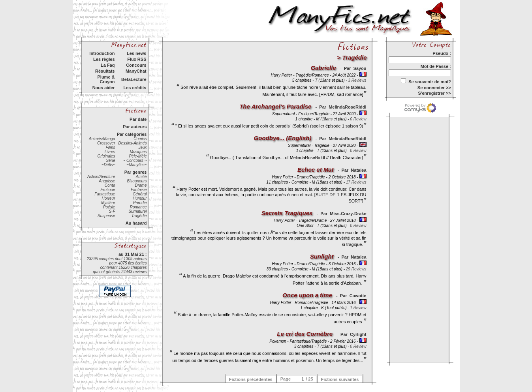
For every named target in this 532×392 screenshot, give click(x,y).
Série (110, 160)
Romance (138, 207)
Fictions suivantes (340, 379)
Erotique (108, 190)
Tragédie (139, 216)
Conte (110, 185)
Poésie (109, 207)
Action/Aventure (101, 177)
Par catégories (132, 134)
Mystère (108, 203)
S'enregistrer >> (434, 93)
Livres (110, 152)
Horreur (109, 198)
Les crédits (135, 88)
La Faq (108, 65)
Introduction (102, 53)
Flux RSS (137, 59)
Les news (137, 53)
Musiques (138, 152)
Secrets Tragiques (287, 213)
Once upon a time (307, 295)
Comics (140, 139)
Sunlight (322, 256)
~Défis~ (108, 165)
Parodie (140, 203)
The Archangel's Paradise (275, 106)
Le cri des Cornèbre (305, 334)
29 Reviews (356, 269)
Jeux (142, 147)
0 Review (358, 119)
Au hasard (136, 223)
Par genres (136, 172)
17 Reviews (356, 182)
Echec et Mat (316, 170)
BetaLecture (134, 79)
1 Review (358, 308)
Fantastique (105, 194)
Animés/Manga (102, 139)
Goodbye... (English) (283, 138)
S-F (112, 211)
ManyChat (136, 71)
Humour (140, 198)
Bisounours (137, 181)
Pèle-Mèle (138, 156)
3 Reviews (357, 80)
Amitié (141, 177)
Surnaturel (137, 211)
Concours (136, 65)
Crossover (106, 143)
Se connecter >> (434, 88)
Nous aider (104, 88)
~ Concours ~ (135, 160)
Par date (138, 119)
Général (140, 194)
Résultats (105, 71)
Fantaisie (139, 190)
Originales (106, 156)
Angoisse (107, 181)
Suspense (106, 216)
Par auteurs (135, 127)
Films (111, 147)
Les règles (104, 59)
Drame (141, 185)
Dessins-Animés (132, 143)
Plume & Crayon (106, 79)
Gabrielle (323, 68)
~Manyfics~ (136, 165)
